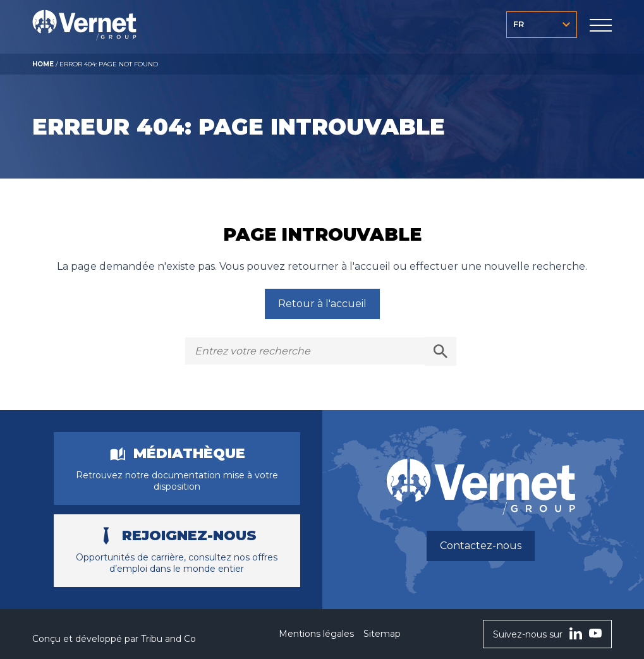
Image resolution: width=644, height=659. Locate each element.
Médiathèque (189, 454)
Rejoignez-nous (189, 536)
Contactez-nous (481, 546)
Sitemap (382, 634)
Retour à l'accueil (322, 304)
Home (43, 64)
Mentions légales (316, 634)
